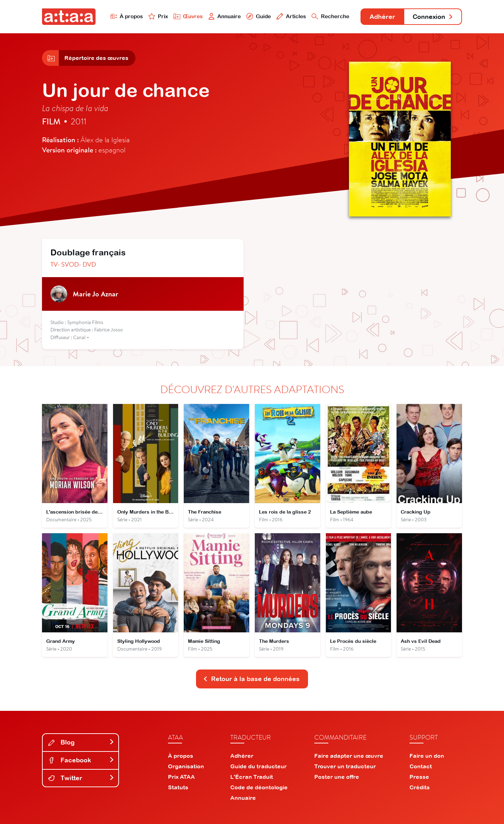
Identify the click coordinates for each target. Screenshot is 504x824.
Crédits (420, 787)
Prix (158, 16)
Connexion (433, 17)
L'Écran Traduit (252, 777)
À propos (127, 16)
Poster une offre (337, 777)
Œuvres (188, 16)
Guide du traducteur (258, 766)
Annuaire (225, 16)
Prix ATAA (181, 777)
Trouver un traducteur (345, 766)
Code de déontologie (259, 787)
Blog (81, 742)
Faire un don (427, 756)
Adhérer (382, 17)
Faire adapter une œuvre (349, 756)
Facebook (81, 760)
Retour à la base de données (251, 679)
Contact (421, 766)
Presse (419, 777)
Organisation (186, 766)
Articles (291, 16)
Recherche (330, 16)
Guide (259, 16)
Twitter (81, 778)
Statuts (178, 787)
